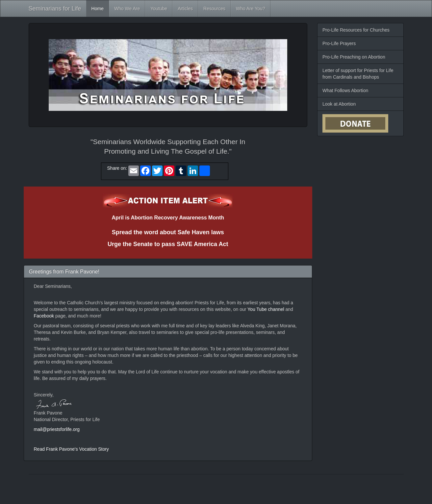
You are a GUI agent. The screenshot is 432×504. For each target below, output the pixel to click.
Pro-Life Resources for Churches (356, 30)
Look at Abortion (339, 104)
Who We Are (127, 9)
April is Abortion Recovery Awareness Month (168, 218)
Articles (185, 9)
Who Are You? (251, 9)
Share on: (116, 168)
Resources (214, 9)
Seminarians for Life (55, 9)
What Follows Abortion (345, 90)
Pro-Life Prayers (339, 43)
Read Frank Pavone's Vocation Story (71, 449)
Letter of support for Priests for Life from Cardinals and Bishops (358, 74)
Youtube (159, 9)
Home (98, 9)
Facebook (45, 316)
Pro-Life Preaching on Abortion (354, 57)
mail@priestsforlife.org (57, 429)
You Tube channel (266, 309)
